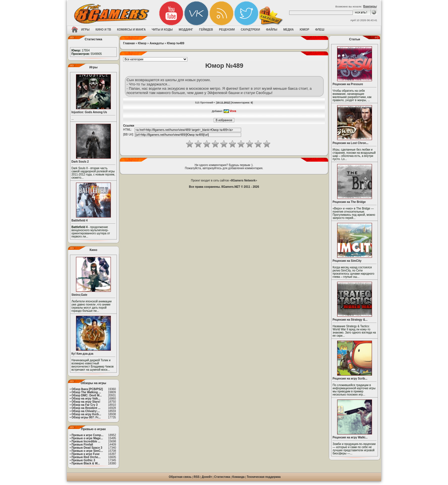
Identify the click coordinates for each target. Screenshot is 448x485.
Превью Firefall (82, 445)
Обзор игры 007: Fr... (86, 417)
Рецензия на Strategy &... (350, 320)
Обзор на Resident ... (86, 408)
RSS (197, 477)
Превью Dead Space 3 (87, 448)
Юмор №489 (175, 43)
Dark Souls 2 (80, 162)
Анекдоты (157, 43)
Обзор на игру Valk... (86, 399)
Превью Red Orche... (86, 457)
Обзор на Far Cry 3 (84, 405)
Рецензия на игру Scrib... (350, 379)
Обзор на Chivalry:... (86, 411)
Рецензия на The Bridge (349, 202)
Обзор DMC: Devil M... (87, 395)
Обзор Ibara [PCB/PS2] (87, 389)
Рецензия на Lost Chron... (351, 143)
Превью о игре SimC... (87, 451)
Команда (238, 477)
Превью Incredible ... (86, 441)
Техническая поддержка (264, 477)
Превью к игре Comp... (87, 435)
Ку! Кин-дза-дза (82, 354)
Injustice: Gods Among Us (89, 112)
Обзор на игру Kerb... (86, 414)
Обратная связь (180, 477)
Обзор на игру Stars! (86, 402)
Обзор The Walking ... (86, 392)
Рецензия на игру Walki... (350, 437)
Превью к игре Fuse (85, 454)
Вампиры (370, 6)
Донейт (207, 477)
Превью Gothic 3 (83, 460)
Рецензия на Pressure (348, 84)
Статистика (222, 477)
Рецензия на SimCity (347, 261)
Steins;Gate (79, 295)
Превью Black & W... (86, 463)
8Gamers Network (243, 180)
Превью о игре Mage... (87, 438)
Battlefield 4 (80, 220)
